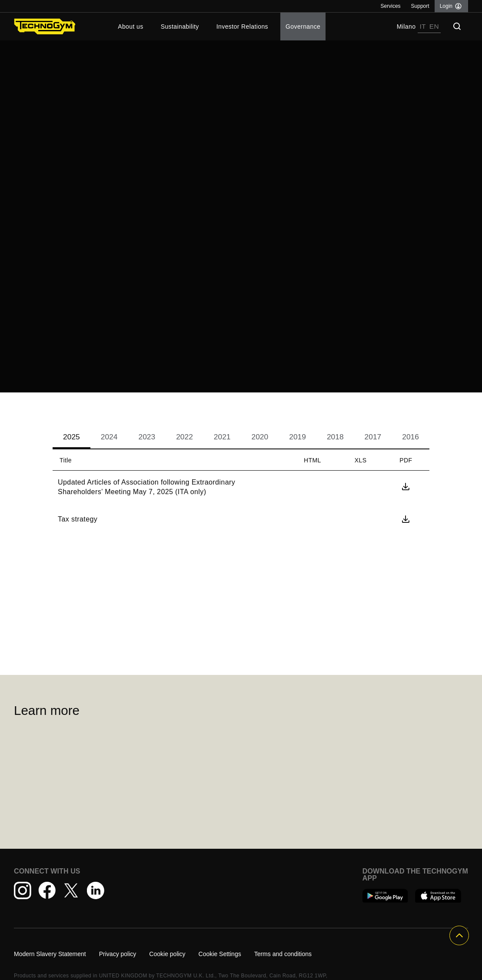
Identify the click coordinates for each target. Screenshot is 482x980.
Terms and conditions (283, 954)
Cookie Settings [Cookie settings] (220, 954)
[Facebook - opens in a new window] (47, 890)
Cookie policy (167, 954)
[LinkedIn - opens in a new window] (96, 890)
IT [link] (422, 26)
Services (391, 6)
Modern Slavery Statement (50, 954)
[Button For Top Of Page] (459, 935)
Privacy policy (118, 954)
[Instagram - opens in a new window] (23, 890)
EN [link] (434, 26)
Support (420, 6)
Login (446, 6)
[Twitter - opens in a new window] (71, 890)
